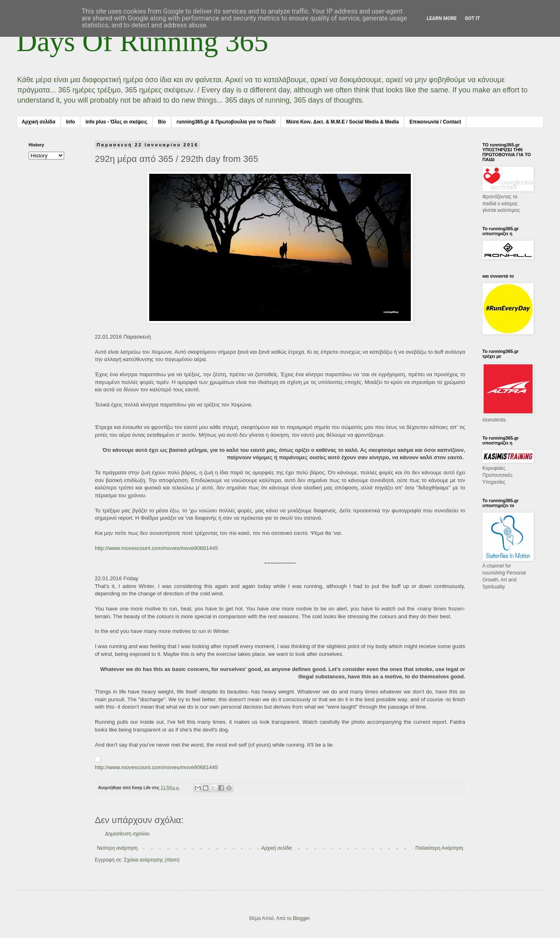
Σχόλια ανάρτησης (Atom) (152, 860)
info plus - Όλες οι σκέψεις (116, 122)
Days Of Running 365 (142, 42)
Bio (162, 122)
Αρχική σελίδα (38, 122)
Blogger (301, 918)
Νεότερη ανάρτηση (117, 848)
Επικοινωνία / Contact (435, 122)
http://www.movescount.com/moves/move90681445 (156, 548)
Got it (472, 18)
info (70, 122)
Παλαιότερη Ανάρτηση (439, 848)
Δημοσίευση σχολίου (127, 834)
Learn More (442, 18)
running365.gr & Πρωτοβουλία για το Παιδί (226, 122)
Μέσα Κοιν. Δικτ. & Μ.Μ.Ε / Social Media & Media (343, 122)
